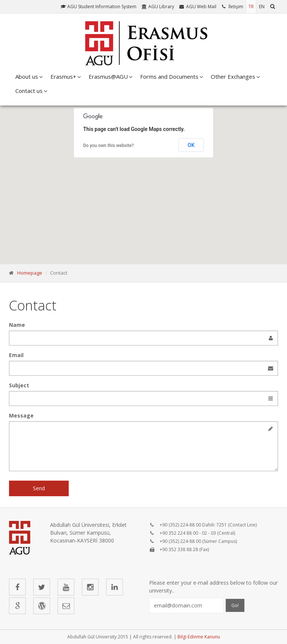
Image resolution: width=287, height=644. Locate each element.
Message (21, 415)
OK (191, 145)
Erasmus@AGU (108, 76)
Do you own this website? (109, 146)
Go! (235, 605)
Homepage (30, 273)
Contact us (29, 91)
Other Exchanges (233, 76)
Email (16, 355)
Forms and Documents (169, 76)
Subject (19, 385)
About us (27, 76)
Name (17, 325)
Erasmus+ (63, 76)
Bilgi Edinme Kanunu (199, 637)
